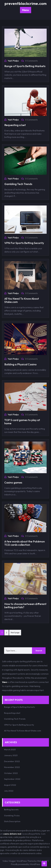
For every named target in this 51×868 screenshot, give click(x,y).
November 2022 (12, 767)
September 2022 (12, 779)
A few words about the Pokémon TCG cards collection (25, 543)
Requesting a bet (15, 125)
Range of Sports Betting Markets (25, 66)
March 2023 (10, 750)
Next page (15, 632)
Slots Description (12, 821)
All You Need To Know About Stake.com (22, 300)
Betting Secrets (11, 810)
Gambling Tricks (12, 816)
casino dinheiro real (12, 834)
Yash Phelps (13, 61)
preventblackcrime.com (26, 3)
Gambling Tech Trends (18, 184)
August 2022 (10, 785)
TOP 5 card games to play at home (22, 422)
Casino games (13, 482)
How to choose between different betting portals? (25, 606)
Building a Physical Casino (20, 364)
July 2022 (9, 791)
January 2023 (11, 755)
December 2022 (12, 761)
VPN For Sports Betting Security (24, 243)
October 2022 (11, 773)
